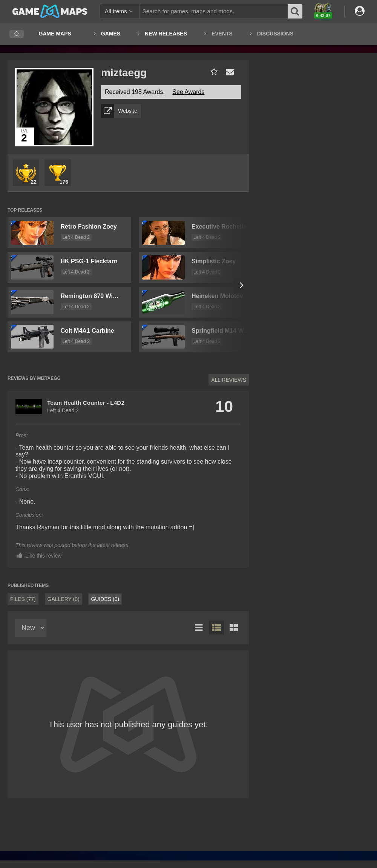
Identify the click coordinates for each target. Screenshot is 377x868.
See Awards (188, 92)
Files (23, 599)
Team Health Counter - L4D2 (86, 403)
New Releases (166, 34)
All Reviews (229, 380)
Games (111, 34)
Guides (105, 599)
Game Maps (55, 34)
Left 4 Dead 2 (76, 237)
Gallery (64, 599)
